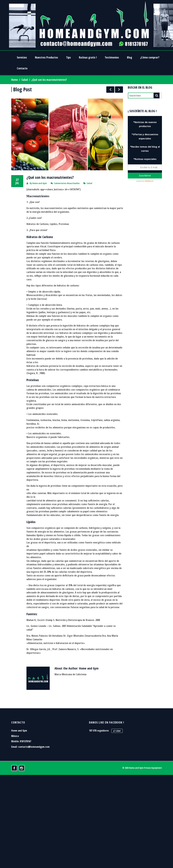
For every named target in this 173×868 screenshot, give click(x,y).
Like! (117, 720)
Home (15, 80)
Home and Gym (40, 172)
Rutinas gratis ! (88, 57)
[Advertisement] (145, 211)
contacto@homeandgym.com (34, 736)
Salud (25, 80)
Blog (130, 57)
